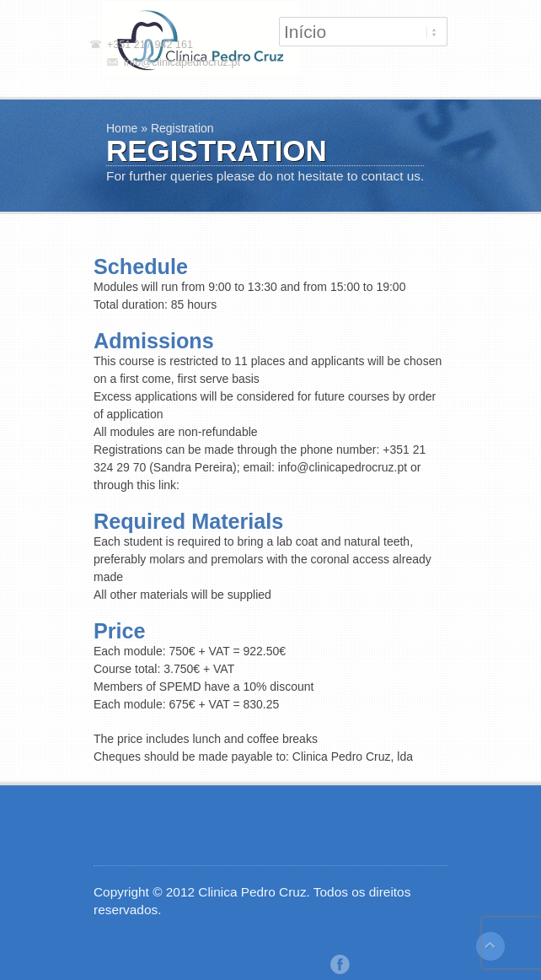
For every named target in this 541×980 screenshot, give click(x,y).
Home (122, 128)
